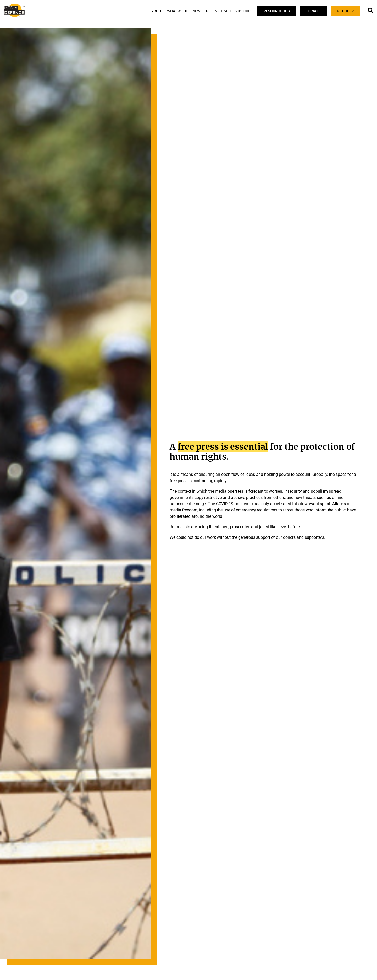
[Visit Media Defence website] (14, 10)
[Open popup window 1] (371, 10)
